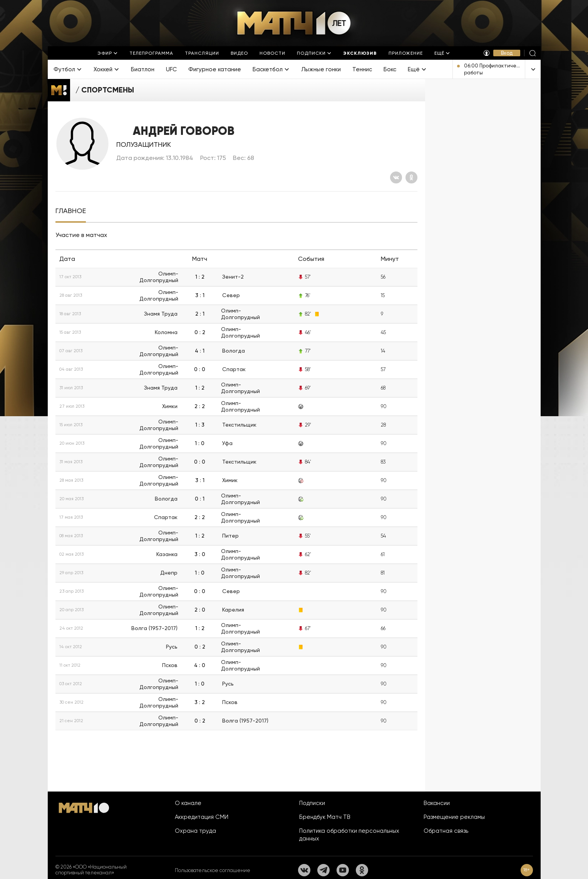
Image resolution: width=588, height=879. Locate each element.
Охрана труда (195, 831)
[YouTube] (343, 870)
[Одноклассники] (411, 177)
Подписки (312, 803)
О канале (188, 803)
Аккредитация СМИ (202, 817)
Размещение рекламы (454, 817)
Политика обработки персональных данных (349, 835)
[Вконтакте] (396, 177)
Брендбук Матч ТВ (325, 817)
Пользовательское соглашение (213, 870)
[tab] (71, 211)
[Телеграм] (323, 870)
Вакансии (437, 803)
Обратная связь (446, 831)
